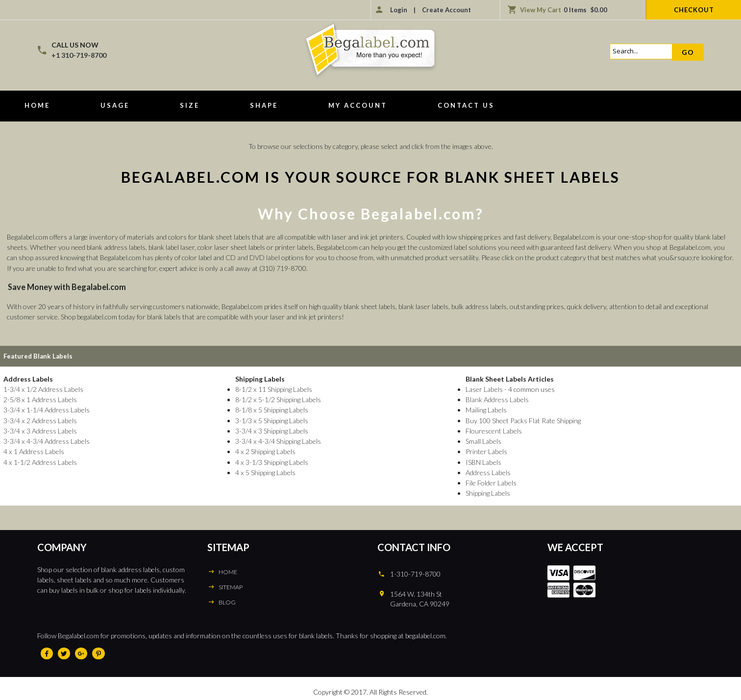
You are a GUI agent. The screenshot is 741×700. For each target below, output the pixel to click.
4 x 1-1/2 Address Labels (40, 461)
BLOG (227, 600)
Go (688, 52)
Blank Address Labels (495, 399)
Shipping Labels (486, 492)
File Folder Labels (489, 481)
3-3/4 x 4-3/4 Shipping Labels (277, 440)
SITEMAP (231, 585)
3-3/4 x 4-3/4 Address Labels (46, 440)
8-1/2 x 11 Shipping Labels (272, 389)
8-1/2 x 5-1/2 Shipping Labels (277, 399)
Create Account (446, 10)
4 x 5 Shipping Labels (264, 471)
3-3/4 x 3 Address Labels (40, 430)
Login (399, 10)
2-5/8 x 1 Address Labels (40, 399)
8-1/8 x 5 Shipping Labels (270, 409)
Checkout (694, 10)
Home (37, 105)
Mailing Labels (484, 409)
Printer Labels (485, 450)
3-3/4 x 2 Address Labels (40, 420)
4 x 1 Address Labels (33, 450)
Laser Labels (482, 389)
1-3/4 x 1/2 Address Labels (43, 389)
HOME (228, 570)
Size (190, 105)
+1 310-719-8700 (79, 55)
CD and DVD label (252, 257)
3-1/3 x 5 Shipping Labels (270, 420)
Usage (115, 105)
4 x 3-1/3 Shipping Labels (270, 461)
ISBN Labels (482, 461)
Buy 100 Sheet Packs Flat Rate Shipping (522, 420)
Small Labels (482, 440)
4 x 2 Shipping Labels (264, 450)
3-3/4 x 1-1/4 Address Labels (46, 409)
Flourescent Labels (492, 430)
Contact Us (466, 105)
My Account (358, 105)
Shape (264, 105)
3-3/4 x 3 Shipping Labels (270, 430)
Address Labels (486, 471)
